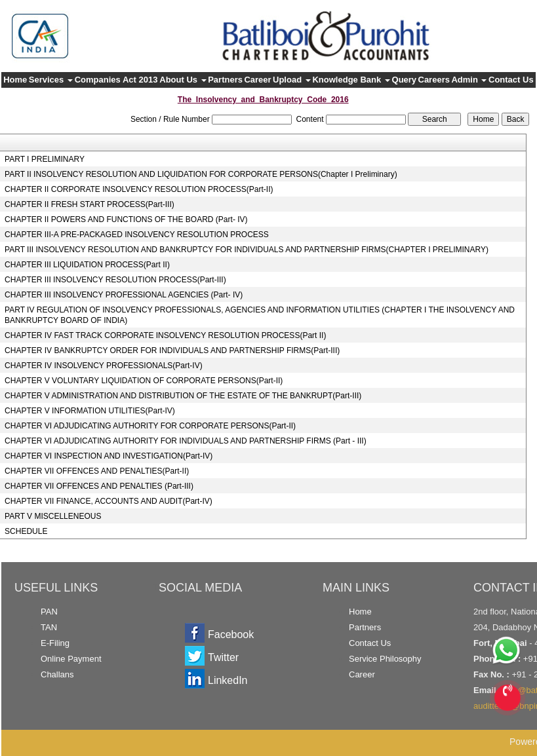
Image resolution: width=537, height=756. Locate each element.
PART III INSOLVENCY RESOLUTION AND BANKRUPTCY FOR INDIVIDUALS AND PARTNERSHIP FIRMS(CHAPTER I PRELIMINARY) (247, 250)
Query (405, 80)
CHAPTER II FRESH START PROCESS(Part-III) (89, 204)
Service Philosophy (385, 659)
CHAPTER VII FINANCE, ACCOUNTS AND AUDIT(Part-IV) (109, 501)
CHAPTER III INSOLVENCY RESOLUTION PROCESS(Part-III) (115, 280)
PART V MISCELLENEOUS (53, 516)
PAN (49, 612)
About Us (183, 80)
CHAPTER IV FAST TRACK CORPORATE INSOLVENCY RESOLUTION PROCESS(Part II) (165, 335)
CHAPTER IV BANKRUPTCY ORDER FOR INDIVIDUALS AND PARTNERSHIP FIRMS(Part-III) (172, 350)
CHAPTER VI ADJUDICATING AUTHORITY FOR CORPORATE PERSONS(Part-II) (150, 426)
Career (257, 80)
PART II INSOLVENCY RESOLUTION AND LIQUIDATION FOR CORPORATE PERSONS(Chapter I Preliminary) (201, 174)
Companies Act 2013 (116, 80)
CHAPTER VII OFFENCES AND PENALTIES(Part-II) (97, 471)
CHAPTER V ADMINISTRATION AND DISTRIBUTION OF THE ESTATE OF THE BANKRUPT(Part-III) (183, 396)
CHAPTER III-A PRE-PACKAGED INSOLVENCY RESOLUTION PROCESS (137, 235)
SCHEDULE (26, 531)
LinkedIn (228, 680)
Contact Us (511, 80)
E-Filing (55, 643)
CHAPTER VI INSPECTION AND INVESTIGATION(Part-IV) (109, 456)
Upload (292, 80)
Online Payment (71, 659)
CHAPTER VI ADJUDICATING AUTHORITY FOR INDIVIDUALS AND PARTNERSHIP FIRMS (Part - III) (186, 441)
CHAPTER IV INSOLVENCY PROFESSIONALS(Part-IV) (104, 366)
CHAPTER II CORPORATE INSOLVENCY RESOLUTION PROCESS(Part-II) (139, 189)
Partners (225, 80)
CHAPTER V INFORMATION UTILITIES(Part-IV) (90, 411)
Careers (434, 80)
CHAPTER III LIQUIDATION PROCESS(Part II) (87, 265)
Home (15, 80)
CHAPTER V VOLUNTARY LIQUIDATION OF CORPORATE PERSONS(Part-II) (144, 381)
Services (51, 80)
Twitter (223, 657)
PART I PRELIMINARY (45, 159)
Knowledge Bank (351, 80)
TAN (49, 627)
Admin (469, 80)
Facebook (231, 634)
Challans (57, 674)
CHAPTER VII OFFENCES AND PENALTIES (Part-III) (99, 486)
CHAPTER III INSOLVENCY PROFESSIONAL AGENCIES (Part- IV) (124, 295)
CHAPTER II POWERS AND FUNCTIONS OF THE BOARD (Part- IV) (126, 219)
